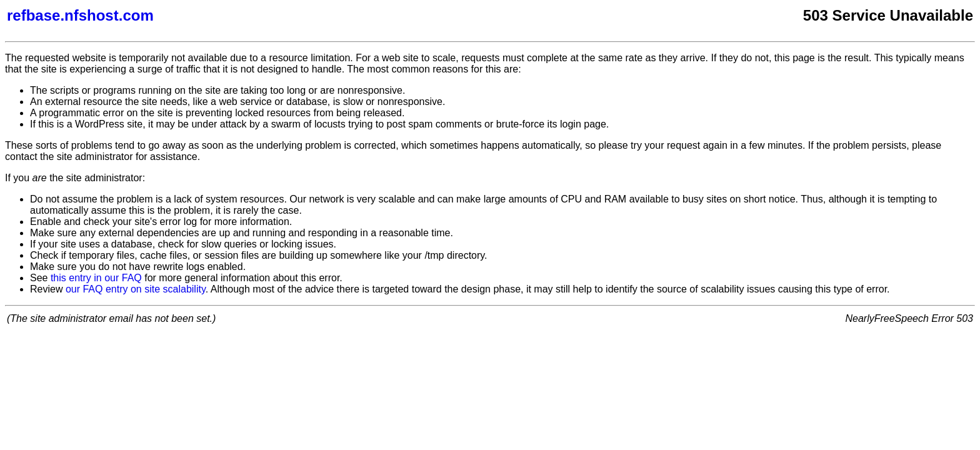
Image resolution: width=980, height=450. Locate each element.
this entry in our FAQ (96, 278)
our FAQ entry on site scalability (136, 289)
